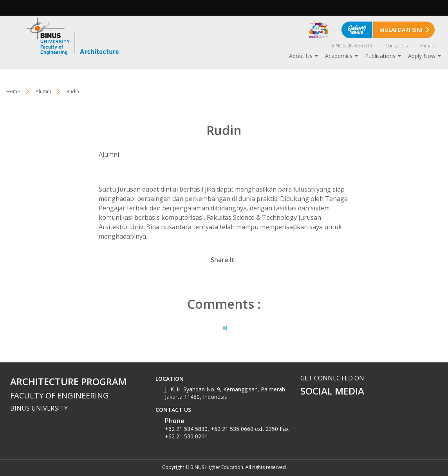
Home (13, 91)
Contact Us (397, 46)
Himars (428, 46)
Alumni (43, 91)
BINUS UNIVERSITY (352, 46)
